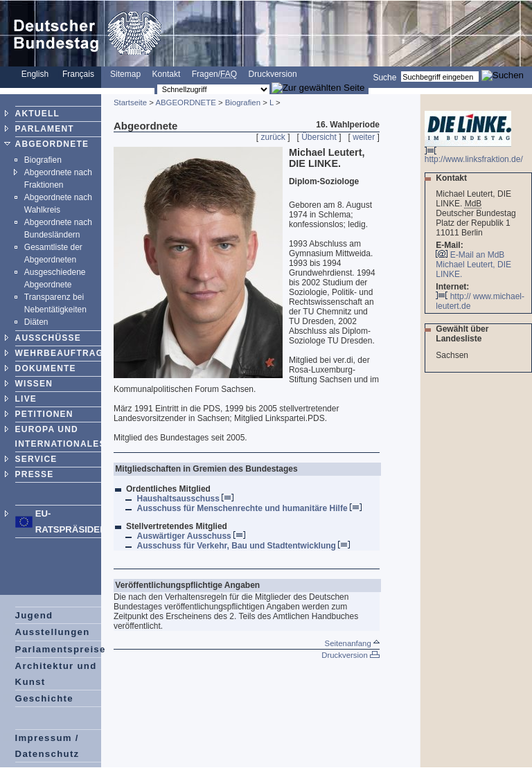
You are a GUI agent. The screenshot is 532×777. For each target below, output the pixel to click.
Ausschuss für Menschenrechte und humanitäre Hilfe (249, 508)
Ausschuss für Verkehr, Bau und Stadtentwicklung (243, 546)
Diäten (36, 322)
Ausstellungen (53, 632)
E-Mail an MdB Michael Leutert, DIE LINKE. (473, 265)
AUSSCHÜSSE (48, 338)
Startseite (130, 102)
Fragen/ (214, 74)
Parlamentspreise (61, 649)
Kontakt (167, 74)
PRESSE (35, 474)
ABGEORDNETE (52, 144)
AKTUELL (37, 114)
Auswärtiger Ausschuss (191, 536)
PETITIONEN (44, 414)
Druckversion (273, 74)
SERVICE (36, 459)
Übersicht (319, 137)
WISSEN (34, 384)
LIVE (26, 399)
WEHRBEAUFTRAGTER (69, 353)
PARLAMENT (45, 129)
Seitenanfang (352, 643)
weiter (364, 137)
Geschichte (44, 698)
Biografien (43, 160)
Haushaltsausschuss (185, 499)
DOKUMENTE (46, 368)
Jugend (34, 615)
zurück (273, 137)
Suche (384, 77)
